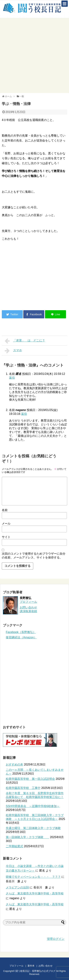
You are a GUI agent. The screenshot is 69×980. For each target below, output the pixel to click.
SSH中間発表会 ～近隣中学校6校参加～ (33, 806)
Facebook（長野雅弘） (21, 632)
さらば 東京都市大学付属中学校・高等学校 (35, 893)
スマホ (13, 351)
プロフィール (28, 602)
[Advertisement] (34, 56)
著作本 (31, 966)
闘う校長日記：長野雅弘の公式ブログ (35, 971)
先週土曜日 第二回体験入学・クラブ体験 (33, 828)
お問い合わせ (49, 966)
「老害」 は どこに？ (25, 341)
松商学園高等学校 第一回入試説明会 (30, 779)
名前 (5, 510)
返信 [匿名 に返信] (12, 378)
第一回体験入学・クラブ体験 (27, 837)
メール (6, 524)
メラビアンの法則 (17, 887)
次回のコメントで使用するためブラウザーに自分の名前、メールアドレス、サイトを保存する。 (34, 556)
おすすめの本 (14, 765)
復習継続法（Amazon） (21, 637)
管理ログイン (56, 939)
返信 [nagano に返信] (24, 414)
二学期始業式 (14, 846)
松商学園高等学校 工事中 (23, 788)
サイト (6, 537)
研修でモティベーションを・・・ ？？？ (33, 877)
